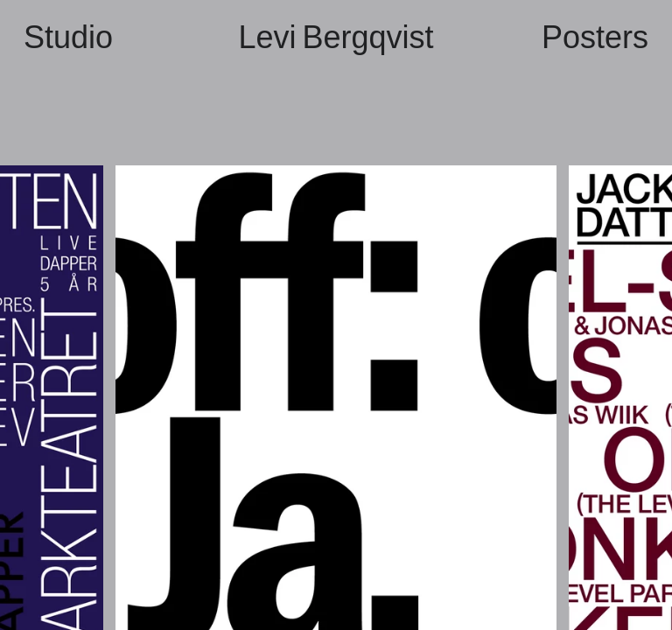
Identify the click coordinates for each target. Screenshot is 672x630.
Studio (68, 37)
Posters (595, 37)
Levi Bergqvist (336, 37)
